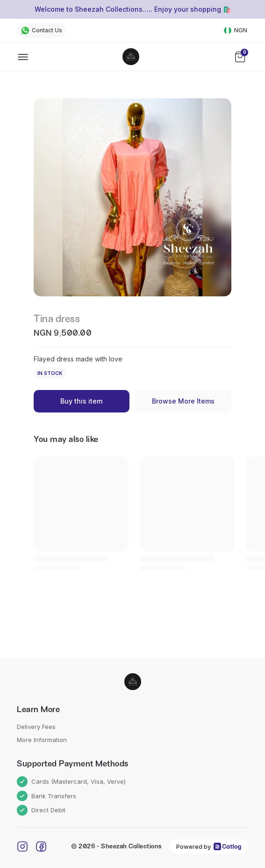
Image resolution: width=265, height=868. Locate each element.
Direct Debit (41, 810)
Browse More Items (183, 401)
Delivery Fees (36, 727)
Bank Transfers (47, 796)
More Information (42, 740)
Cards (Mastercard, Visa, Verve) (71, 782)
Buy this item (81, 401)
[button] (132, 197)
